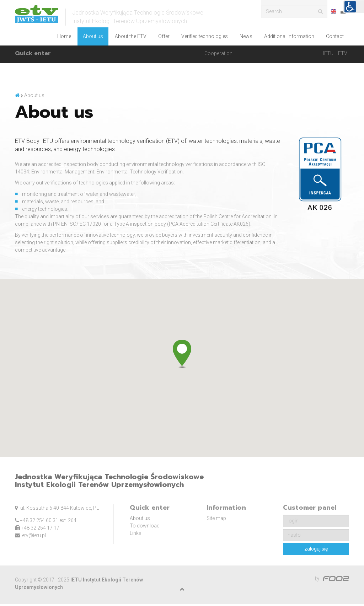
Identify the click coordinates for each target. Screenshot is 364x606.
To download (145, 528)
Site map (216, 520)
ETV (343, 55)
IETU (328, 55)
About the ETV (131, 36)
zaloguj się (316, 551)
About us (93, 36)
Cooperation (218, 55)
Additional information (289, 36)
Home (64, 36)
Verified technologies (205, 36)
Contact (335, 36)
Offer (164, 36)
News (246, 36)
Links (136, 535)
